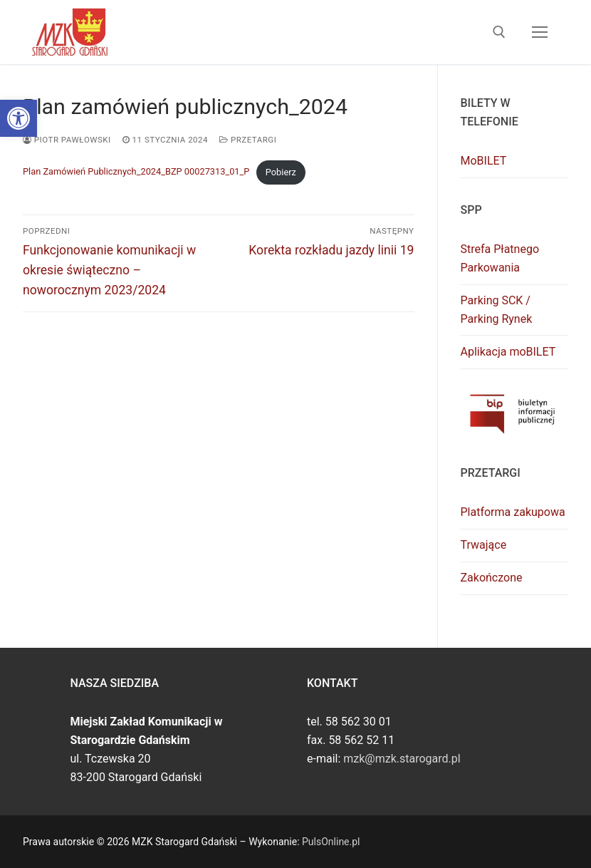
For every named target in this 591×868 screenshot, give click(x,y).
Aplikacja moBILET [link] (508, 352)
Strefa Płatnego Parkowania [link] (500, 258)
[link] (19, 118)
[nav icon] (540, 32)
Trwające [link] (484, 545)
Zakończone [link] (492, 578)
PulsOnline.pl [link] (331, 842)
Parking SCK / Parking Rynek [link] (497, 310)
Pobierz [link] (281, 172)
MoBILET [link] (484, 161)
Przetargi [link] (248, 140)
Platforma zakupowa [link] (513, 512)
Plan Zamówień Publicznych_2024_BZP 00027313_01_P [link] (136, 172)
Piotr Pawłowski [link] (67, 140)
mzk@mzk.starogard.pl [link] (402, 759)
